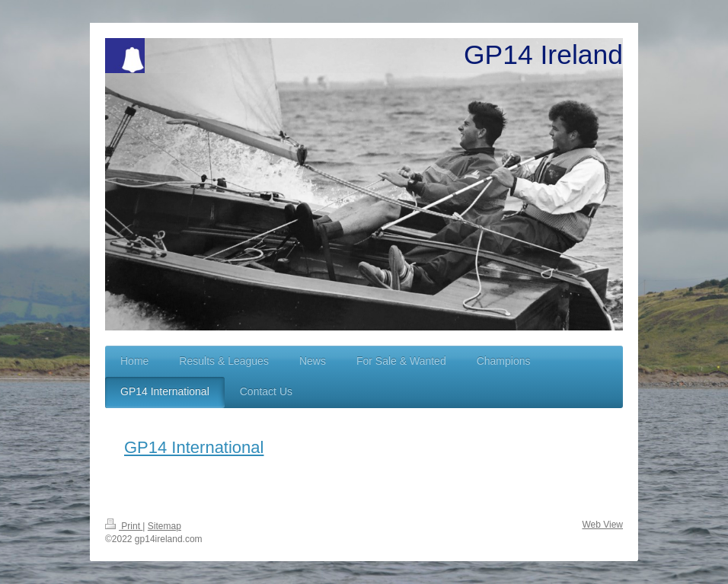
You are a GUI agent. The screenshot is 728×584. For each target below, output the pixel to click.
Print (124, 526)
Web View (602, 525)
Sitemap (164, 526)
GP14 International (194, 447)
